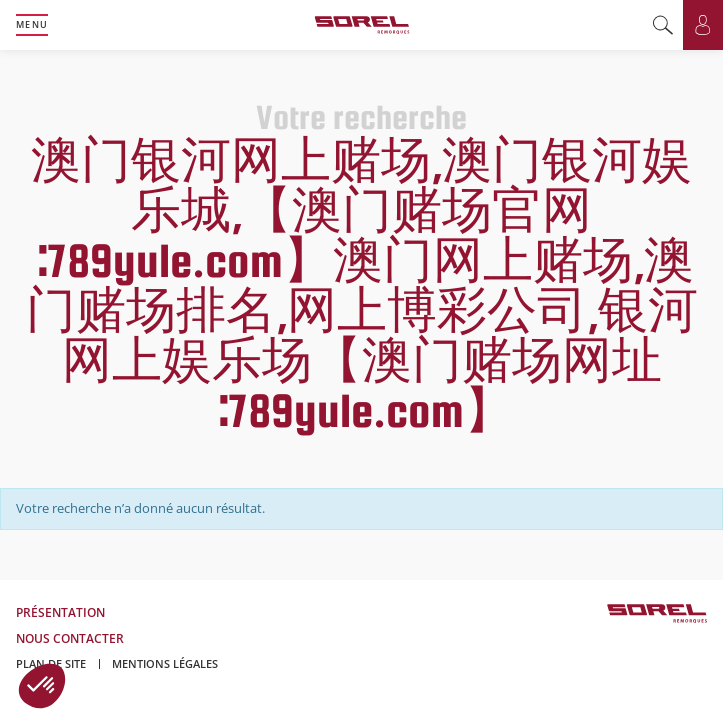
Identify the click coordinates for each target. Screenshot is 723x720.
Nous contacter (70, 638)
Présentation (60, 612)
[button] (42, 686)
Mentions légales (165, 663)
